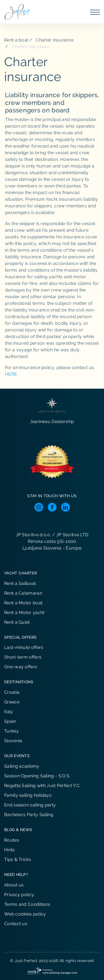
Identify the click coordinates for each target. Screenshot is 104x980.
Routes (12, 840)
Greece (12, 702)
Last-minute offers (24, 647)
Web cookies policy (25, 914)
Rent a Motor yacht (24, 612)
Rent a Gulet (17, 622)
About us (14, 885)
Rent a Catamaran (23, 593)
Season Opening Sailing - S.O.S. (37, 776)
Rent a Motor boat (23, 603)
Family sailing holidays (28, 795)
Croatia (12, 692)
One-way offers (21, 667)
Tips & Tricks (18, 859)
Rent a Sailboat (20, 583)
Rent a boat (16, 40)
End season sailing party (30, 805)
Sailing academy (22, 766)
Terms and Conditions (27, 904)
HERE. (12, 374)
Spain (10, 721)
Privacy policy (19, 895)
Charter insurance (55, 40)
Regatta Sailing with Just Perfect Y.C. (42, 786)
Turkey (12, 731)
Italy (9, 712)
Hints (10, 850)
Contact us (16, 924)
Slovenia (13, 741)
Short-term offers (23, 657)
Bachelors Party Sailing (29, 815)
